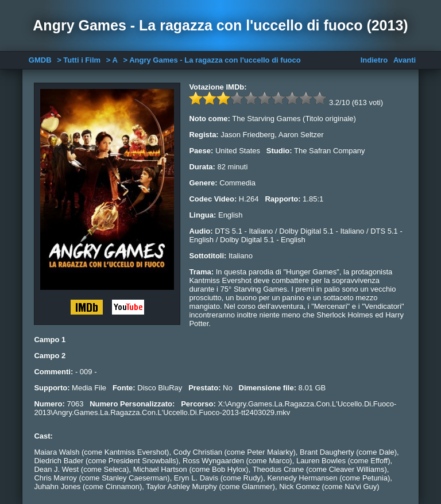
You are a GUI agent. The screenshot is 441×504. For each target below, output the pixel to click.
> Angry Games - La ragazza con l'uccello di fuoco (212, 60)
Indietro (374, 60)
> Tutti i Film (79, 60)
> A (112, 60)
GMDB (40, 60)
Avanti (405, 60)
